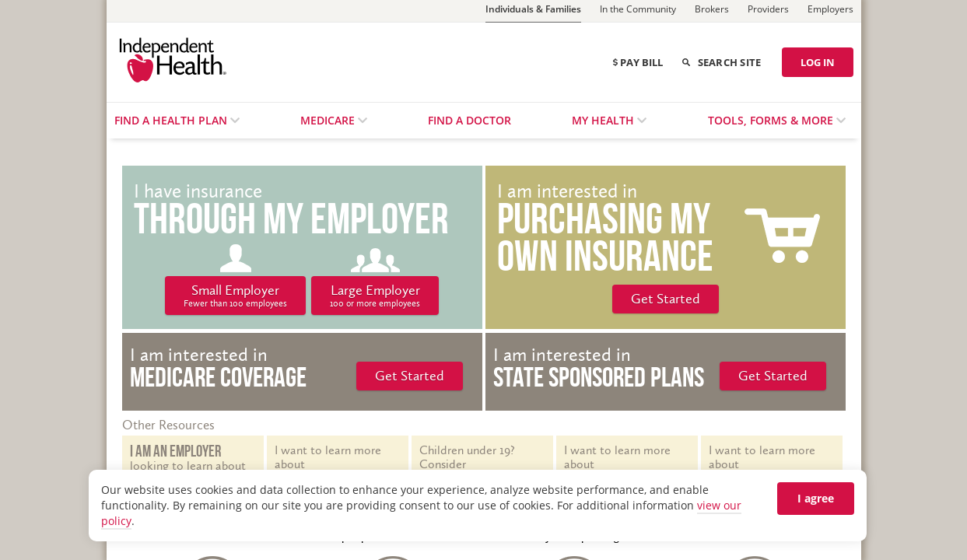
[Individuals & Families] (533, 11)
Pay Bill (638, 62)
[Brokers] (712, 11)
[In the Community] (638, 11)
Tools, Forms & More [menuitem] (772, 120)
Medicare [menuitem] (329, 120)
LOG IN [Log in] (818, 62)
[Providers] (768, 11)
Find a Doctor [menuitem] (469, 120)
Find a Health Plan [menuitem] (172, 120)
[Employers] (830, 11)
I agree (816, 498)
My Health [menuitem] (604, 120)
